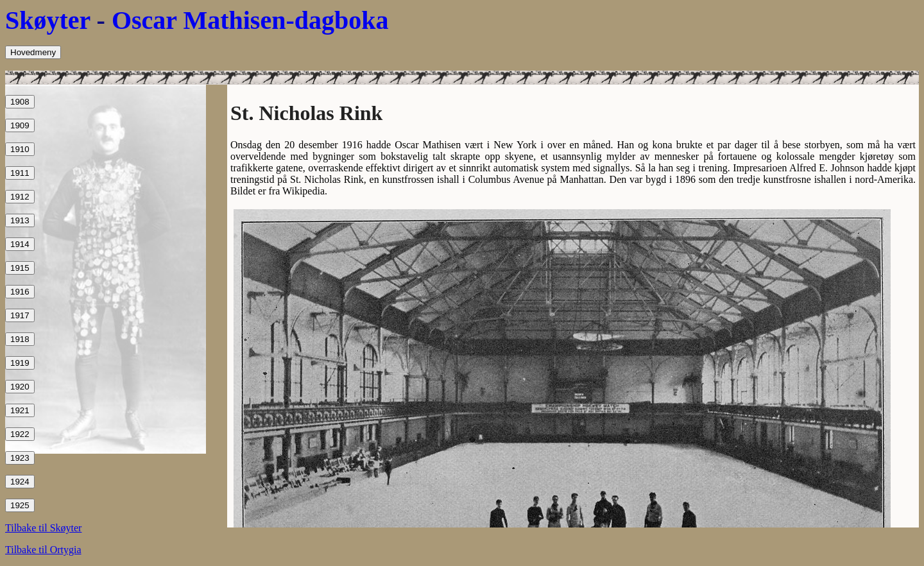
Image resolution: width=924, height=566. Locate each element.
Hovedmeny (33, 52)
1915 (20, 268)
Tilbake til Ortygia (43, 550)
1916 (20, 292)
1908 (20, 102)
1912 (20, 197)
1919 (20, 363)
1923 (20, 458)
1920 (20, 387)
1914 (20, 244)
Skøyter (48, 20)
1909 (20, 125)
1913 (20, 220)
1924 (20, 482)
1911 (20, 173)
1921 (20, 410)
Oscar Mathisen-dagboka (250, 20)
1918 (20, 339)
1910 (20, 149)
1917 (20, 315)
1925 (20, 505)
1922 (20, 434)
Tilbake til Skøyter (43, 528)
